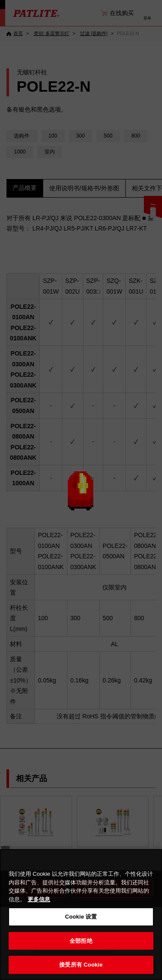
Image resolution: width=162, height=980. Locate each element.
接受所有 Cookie (81, 965)
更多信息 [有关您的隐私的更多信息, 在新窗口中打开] (39, 899)
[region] (81, 914)
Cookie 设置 (81, 917)
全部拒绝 (81, 941)
